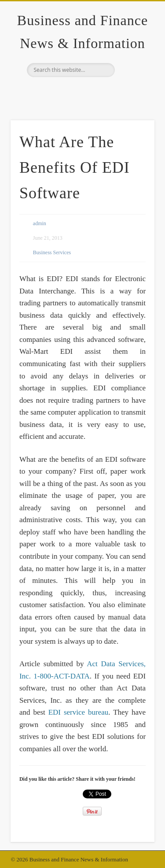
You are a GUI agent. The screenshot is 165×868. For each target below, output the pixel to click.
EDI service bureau (79, 712)
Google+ (81, 92)
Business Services (52, 252)
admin (40, 223)
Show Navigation (133, 79)
